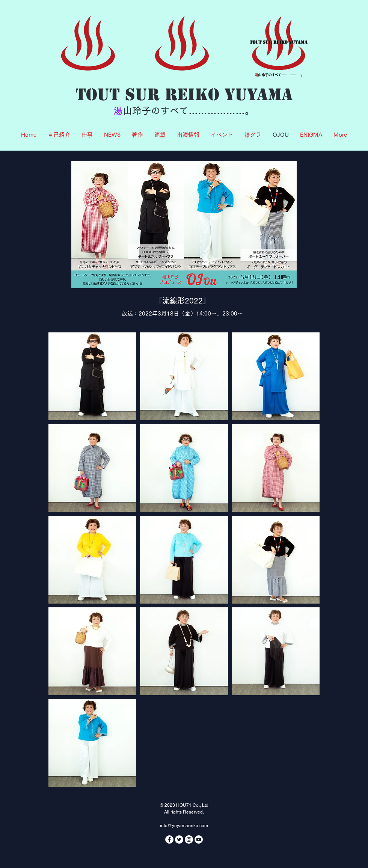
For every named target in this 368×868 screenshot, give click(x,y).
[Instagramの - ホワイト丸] (189, 839)
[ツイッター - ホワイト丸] (179, 839)
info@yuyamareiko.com (184, 826)
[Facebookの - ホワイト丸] (169, 839)
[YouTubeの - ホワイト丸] (199, 839)
